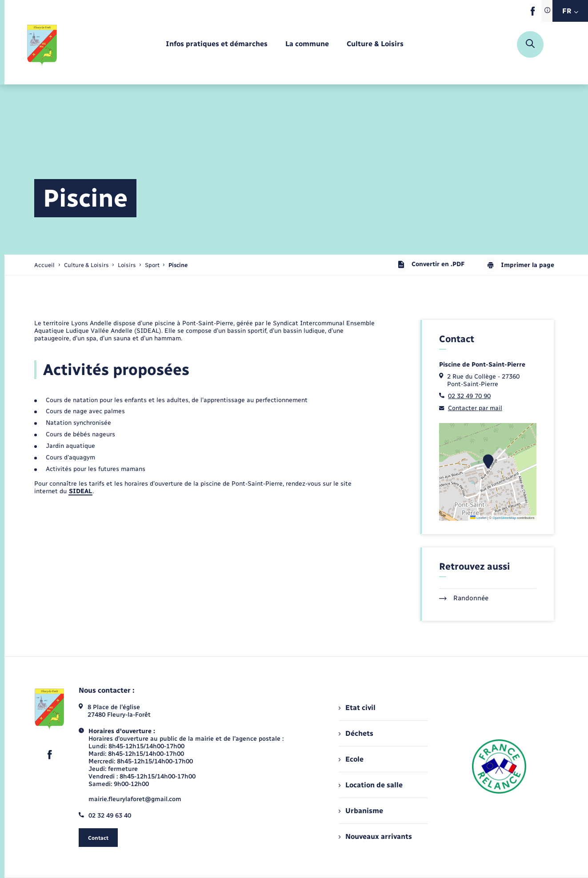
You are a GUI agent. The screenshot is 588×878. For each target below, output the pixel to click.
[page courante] (178, 265)
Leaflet (478, 518)
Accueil (44, 265)
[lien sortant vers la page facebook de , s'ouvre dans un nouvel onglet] (533, 14)
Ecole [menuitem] (351, 759)
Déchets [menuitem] (356, 733)
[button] (488, 461)
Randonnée (464, 598)
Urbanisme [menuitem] (361, 811)
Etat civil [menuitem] (357, 708)
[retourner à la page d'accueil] (42, 44)
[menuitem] (217, 44)
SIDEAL (80, 491)
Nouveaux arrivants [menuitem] (375, 836)
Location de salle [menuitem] (371, 785)
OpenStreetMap (504, 518)
